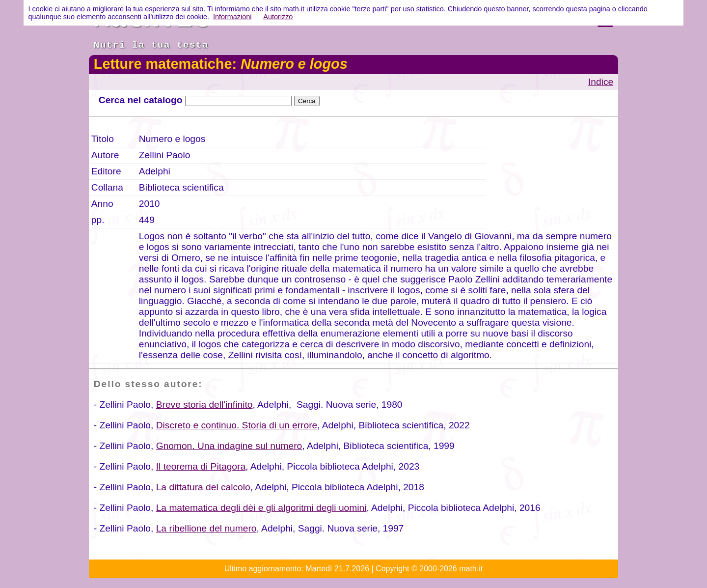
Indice (601, 82)
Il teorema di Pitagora (201, 466)
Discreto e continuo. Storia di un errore (237, 425)
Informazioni (232, 17)
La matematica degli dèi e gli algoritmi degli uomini (261, 508)
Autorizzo (278, 17)
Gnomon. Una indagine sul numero (229, 446)
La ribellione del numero (206, 528)
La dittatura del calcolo (203, 487)
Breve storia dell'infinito (204, 405)
